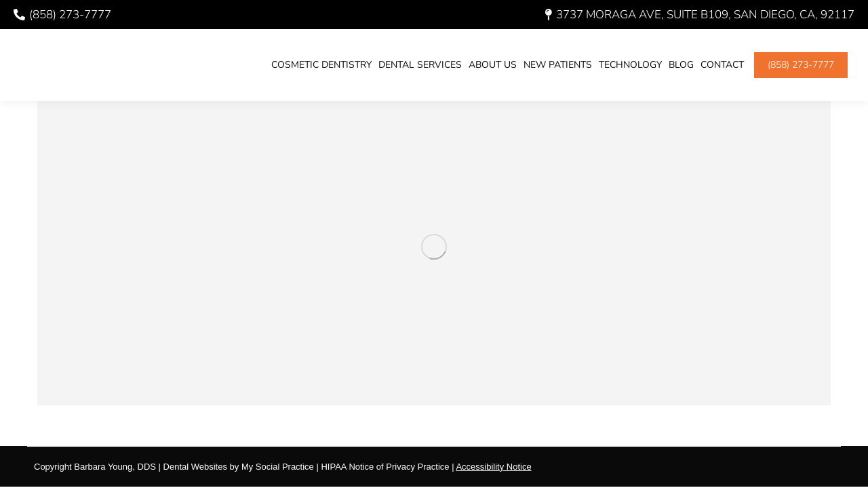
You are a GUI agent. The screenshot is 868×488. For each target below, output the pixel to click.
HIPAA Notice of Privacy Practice (385, 467)
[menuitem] (321, 65)
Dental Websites (195, 467)
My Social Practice (276, 467)
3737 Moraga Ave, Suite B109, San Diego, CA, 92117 (700, 15)
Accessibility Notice (493, 467)
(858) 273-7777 (62, 15)
